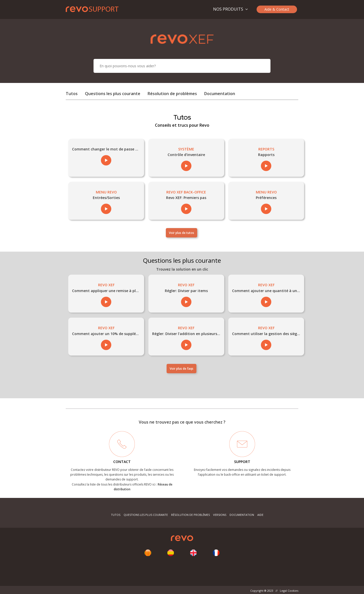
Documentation (220, 94)
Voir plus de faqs (181, 369)
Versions (220, 515)
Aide (260, 515)
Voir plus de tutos (181, 233)
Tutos (72, 94)
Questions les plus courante (113, 94)
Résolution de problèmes (172, 94)
